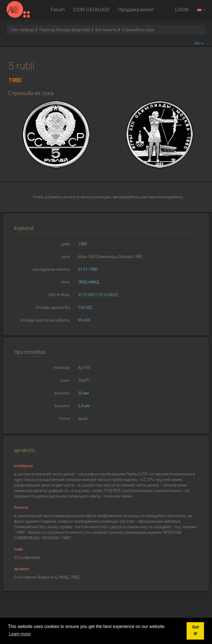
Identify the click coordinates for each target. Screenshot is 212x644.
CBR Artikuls (59, 295)
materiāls (62, 368)
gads (66, 244)
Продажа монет (136, 10)
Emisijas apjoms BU (53, 307)
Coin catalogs (22, 30)
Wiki (199, 43)
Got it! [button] (195, 631)
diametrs (62, 393)
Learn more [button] (20, 634)
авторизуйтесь (126, 197)
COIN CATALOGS (91, 10)
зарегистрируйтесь (165, 197)
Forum (58, 10)
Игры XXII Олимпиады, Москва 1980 (110, 257)
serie (66, 257)
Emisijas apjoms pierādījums (45, 320)
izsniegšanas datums (51, 269)
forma (64, 419)
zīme (65, 282)
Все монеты (106, 30)
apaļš (83, 419)
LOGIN (182, 10)
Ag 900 (84, 368)
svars (65, 380)
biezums (62, 406)
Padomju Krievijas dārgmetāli (65, 30)
